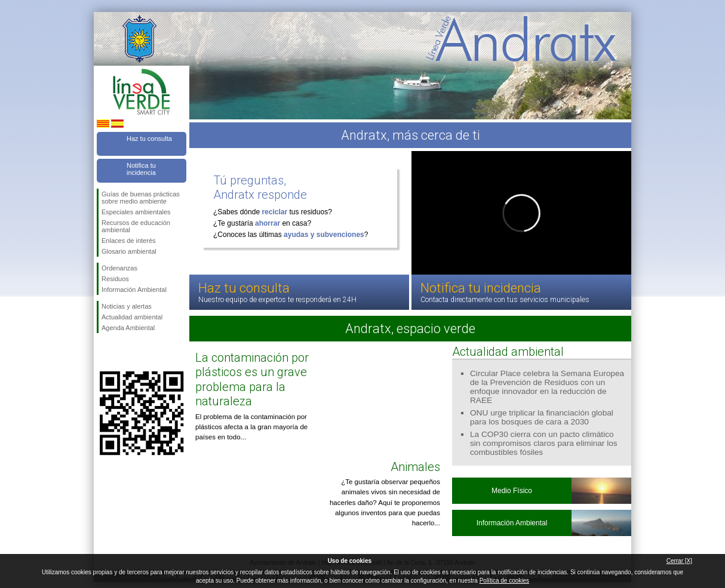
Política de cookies (504, 581)
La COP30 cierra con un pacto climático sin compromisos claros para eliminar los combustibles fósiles (544, 443)
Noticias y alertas (127, 306)
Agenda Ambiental (128, 328)
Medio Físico (512, 491)
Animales (415, 467)
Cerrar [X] (679, 561)
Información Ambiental (134, 290)
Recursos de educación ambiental (136, 226)
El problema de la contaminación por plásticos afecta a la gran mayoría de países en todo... (251, 427)
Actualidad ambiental (132, 317)
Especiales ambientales (136, 212)
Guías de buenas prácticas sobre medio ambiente (141, 198)
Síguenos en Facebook (104, 352)
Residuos (115, 279)
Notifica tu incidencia (141, 169)
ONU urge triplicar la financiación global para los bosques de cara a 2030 (542, 417)
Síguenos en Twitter (124, 352)
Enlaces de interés (129, 241)
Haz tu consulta (149, 138)
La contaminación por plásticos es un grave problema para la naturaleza (252, 379)
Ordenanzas (119, 268)
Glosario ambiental (129, 251)
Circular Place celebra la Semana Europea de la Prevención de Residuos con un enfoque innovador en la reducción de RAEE (547, 387)
